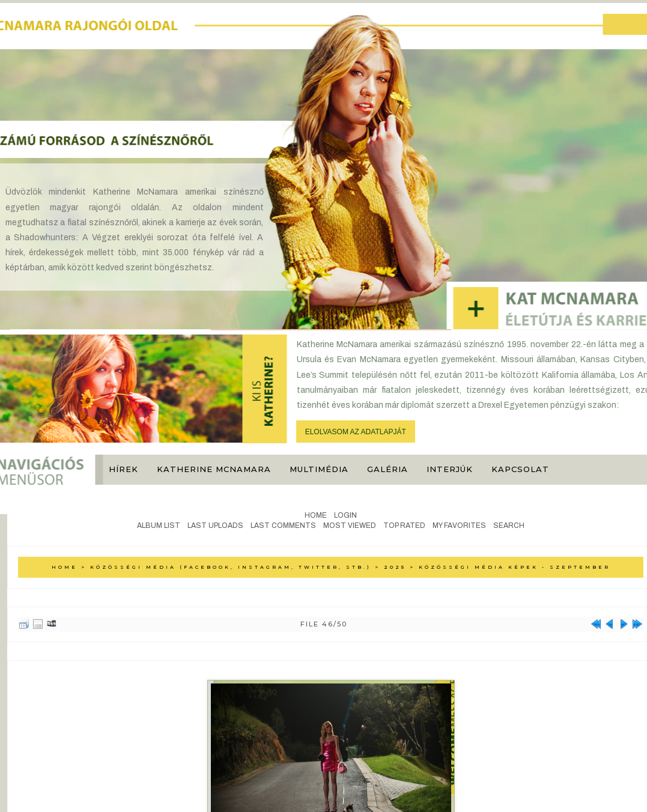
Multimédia (319, 469)
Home (316, 515)
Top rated (404, 526)
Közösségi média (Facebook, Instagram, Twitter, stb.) (231, 567)
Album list (159, 526)
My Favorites (459, 526)
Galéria (387, 469)
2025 (395, 567)
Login (345, 515)
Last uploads (215, 526)
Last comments (283, 526)
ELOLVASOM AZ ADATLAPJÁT (356, 432)
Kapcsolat (520, 469)
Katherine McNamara (214, 469)
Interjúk (450, 469)
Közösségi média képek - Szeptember (515, 567)
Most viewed (350, 526)
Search (509, 526)
